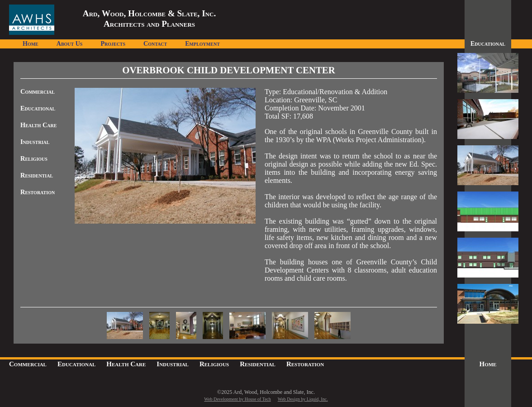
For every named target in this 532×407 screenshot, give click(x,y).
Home (31, 44)
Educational (38, 108)
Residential (37, 175)
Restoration (38, 192)
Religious (34, 158)
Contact (155, 44)
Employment (202, 44)
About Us (70, 44)
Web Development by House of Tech (237, 399)
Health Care (38, 125)
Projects (113, 44)
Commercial (38, 91)
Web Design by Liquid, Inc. (303, 399)
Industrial (35, 142)
